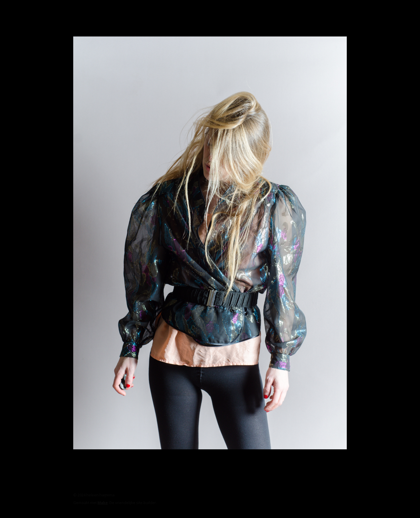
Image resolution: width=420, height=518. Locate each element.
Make (103, 503)
